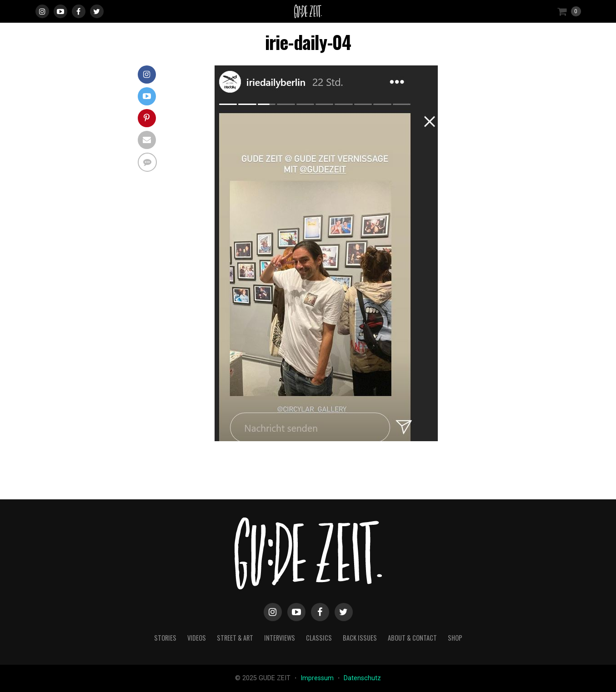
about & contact (412, 638)
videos (197, 638)
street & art (235, 638)
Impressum (318, 678)
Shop (455, 638)
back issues (360, 638)
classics (319, 638)
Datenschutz (362, 678)
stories (165, 638)
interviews (280, 638)
